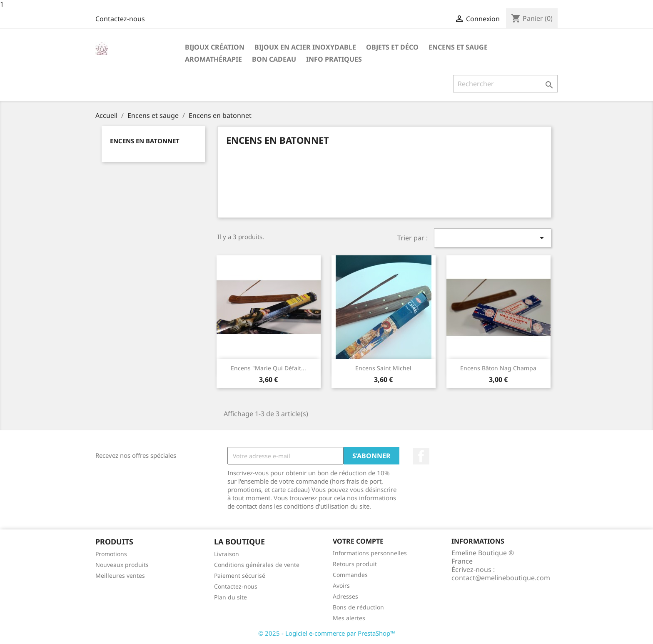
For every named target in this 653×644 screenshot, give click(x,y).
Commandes (350, 575)
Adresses (345, 596)
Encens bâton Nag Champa (498, 368)
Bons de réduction (358, 607)
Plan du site (231, 597)
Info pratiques (334, 59)
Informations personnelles (370, 553)
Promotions (111, 554)
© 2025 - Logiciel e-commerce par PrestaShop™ (327, 633)
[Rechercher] (505, 84)
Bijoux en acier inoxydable (305, 47)
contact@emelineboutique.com (501, 578)
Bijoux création (215, 47)
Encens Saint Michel (383, 368)
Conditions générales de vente (257, 565)
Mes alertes (349, 618)
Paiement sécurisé (240, 575)
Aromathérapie (213, 59)
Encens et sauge (458, 47)
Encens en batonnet (145, 141)
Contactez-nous (120, 19)
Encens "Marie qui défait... (268, 368)
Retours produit (355, 564)
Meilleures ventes (120, 575)
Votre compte (358, 541)
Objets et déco (392, 47)
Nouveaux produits (122, 565)
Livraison (227, 554)
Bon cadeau (274, 59)
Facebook (421, 456)
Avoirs (341, 585)
